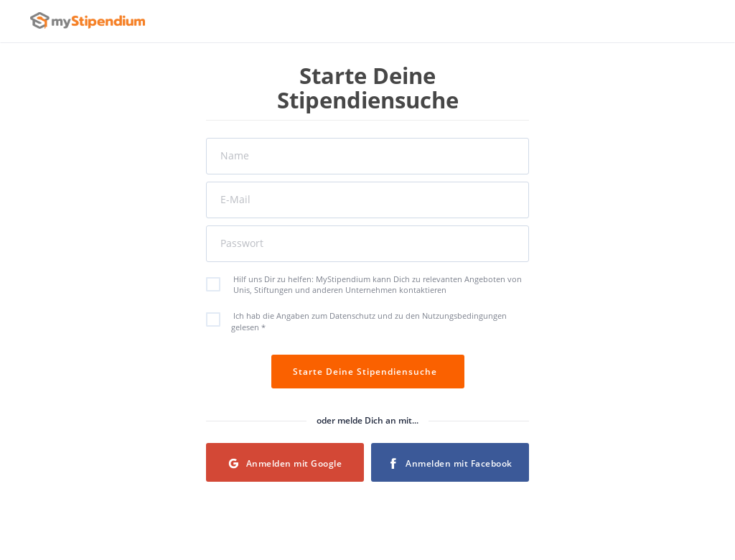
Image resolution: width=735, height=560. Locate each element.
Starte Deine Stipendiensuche (368, 372)
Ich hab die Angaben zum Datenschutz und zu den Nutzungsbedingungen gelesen (364, 321)
